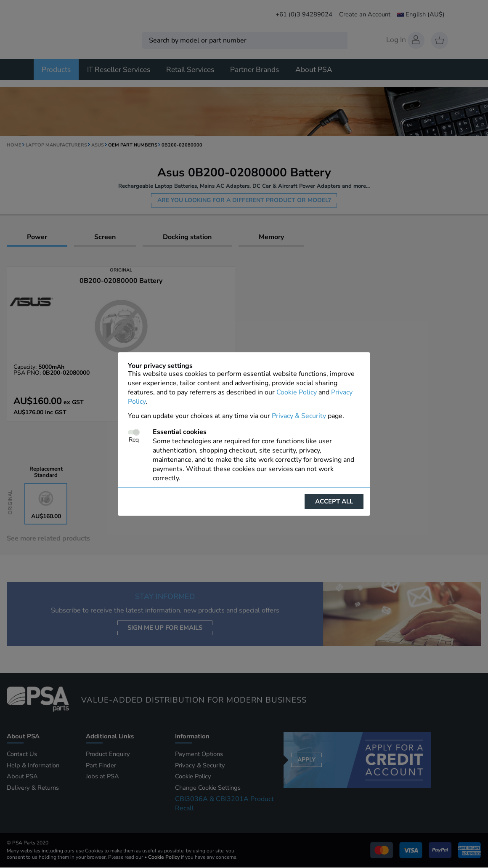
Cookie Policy (297, 392)
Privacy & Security (299, 416)
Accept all (334, 501)
